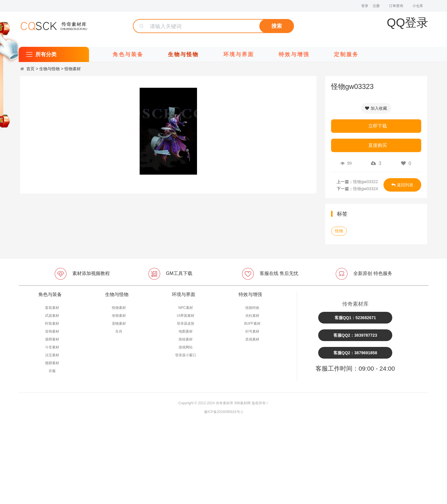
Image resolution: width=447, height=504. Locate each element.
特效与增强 (294, 54)
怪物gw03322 (365, 182)
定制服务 (346, 54)
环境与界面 (239, 54)
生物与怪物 (183, 54)
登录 (365, 6)
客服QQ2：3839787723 (355, 335)
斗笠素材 (52, 347)
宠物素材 (119, 324)
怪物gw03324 (365, 189)
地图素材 (186, 331)
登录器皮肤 (186, 324)
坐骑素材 (119, 316)
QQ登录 (407, 23)
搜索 (277, 26)
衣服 (52, 371)
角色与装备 (128, 54)
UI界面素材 (186, 316)
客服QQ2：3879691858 (355, 353)
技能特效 (252, 308)
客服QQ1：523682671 (355, 318)
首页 (30, 69)
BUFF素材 (252, 324)
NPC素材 (185, 308)
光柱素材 (252, 316)
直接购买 (378, 145)
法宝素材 (52, 355)
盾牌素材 (52, 339)
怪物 (339, 231)
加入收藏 (376, 108)
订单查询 (396, 6)
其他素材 (252, 339)
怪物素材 (73, 69)
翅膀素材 (52, 363)
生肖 (119, 331)
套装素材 (52, 308)
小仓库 (418, 6)
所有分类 (46, 54)
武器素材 (52, 316)
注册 (376, 6)
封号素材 (252, 331)
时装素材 (52, 324)
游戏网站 (186, 347)
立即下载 (378, 126)
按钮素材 (186, 339)
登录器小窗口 (186, 355)
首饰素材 (52, 331)
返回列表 (402, 185)
